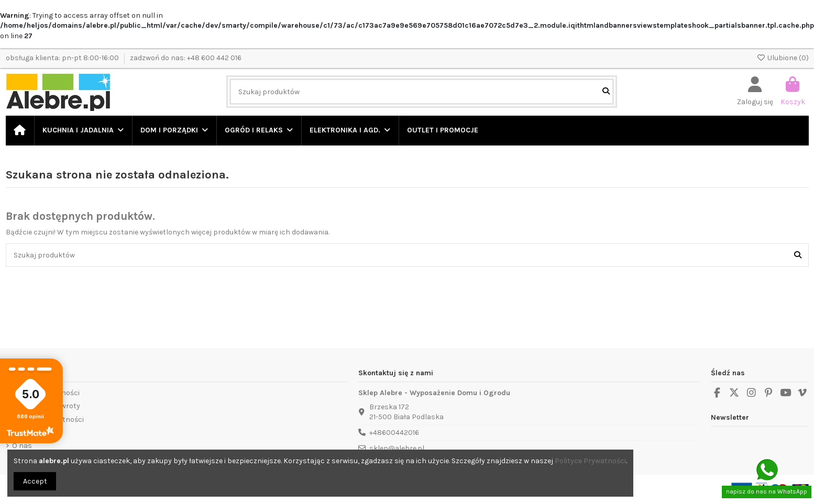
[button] (174, 131)
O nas (22, 446)
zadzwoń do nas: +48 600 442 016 (186, 58)
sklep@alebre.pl (397, 448)
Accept (35, 481)
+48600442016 (394, 433)
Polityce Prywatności (590, 461)
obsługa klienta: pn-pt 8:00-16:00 (63, 58)
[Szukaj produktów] (606, 91)
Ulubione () (783, 58)
